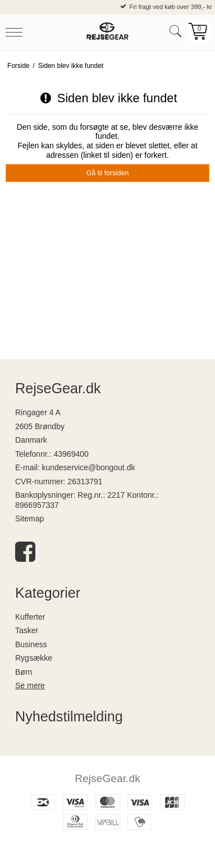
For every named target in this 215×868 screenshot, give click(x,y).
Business (31, 644)
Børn (24, 672)
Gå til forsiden (108, 173)
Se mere (30, 685)
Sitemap (29, 519)
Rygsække (34, 658)
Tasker (27, 630)
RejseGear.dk (107, 778)
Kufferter (30, 617)
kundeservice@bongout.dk (88, 467)
